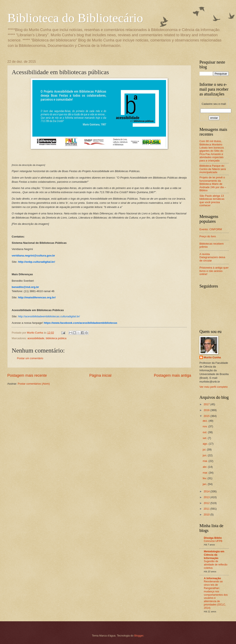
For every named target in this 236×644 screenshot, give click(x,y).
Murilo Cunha (212, 357)
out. (205, 432)
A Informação (212, 578)
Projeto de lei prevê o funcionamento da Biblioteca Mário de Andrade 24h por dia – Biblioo (213, 184)
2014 (207, 491)
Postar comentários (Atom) (34, 384)
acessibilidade (36, 338)
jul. (205, 450)
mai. (206, 461)
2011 (207, 509)
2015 (207, 416)
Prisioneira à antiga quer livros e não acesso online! (214, 271)
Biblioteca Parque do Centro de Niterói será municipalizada (213, 169)
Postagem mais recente (27, 375)
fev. (205, 478)
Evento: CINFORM (211, 229)
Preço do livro (208, 236)
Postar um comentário (30, 358)
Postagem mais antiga (173, 375)
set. (205, 438)
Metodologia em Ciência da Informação (214, 555)
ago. (206, 444)
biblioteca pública (56, 338)
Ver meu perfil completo (214, 387)
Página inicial (100, 375)
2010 (207, 515)
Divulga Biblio (213, 538)
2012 (207, 503)
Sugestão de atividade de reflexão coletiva (216, 565)
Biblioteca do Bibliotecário (75, 18)
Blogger (139, 636)
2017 (207, 404)
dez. (206, 421)
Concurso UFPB (213, 541)
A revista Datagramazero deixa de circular (212, 257)
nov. (205, 426)
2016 (207, 410)
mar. (206, 473)
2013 (207, 497)
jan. (205, 484)
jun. (205, 455)
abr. (205, 467)
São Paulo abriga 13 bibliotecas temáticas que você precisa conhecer (212, 201)
